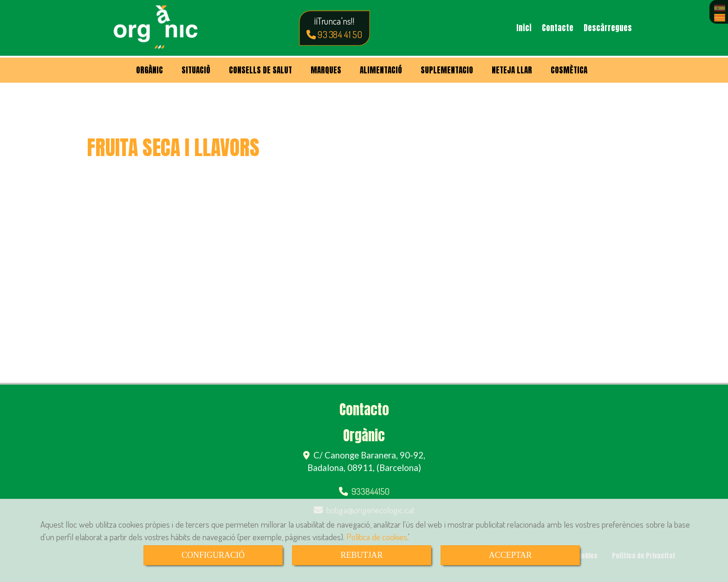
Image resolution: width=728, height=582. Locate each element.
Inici (524, 28)
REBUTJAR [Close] (361, 555)
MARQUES (326, 70)
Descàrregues (608, 28)
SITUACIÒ (196, 70)
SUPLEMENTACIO (447, 70)
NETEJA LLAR (512, 70)
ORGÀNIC (149, 70)
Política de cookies (377, 537)
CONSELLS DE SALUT (260, 70)
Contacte (558, 28)
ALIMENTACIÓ (381, 70)
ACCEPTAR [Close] (510, 555)
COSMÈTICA (569, 70)
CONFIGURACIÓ (213, 555)
